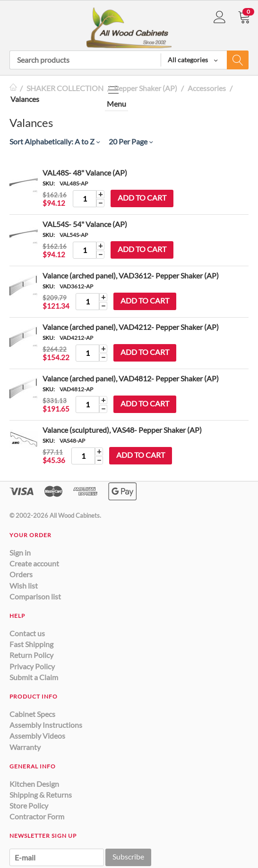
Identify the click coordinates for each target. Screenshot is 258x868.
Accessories (207, 88)
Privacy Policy (32, 666)
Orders (21, 574)
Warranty (25, 747)
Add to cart (142, 198)
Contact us (27, 633)
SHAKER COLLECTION (65, 88)
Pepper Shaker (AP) (146, 88)
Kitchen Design (34, 784)
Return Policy (31, 655)
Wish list (24, 586)
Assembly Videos (37, 736)
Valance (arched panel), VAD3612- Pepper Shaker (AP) (131, 275)
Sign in (20, 552)
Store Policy (29, 805)
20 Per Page (131, 141)
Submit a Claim (34, 677)
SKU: (49, 183)
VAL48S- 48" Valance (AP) (85, 173)
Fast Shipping (31, 644)
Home (13, 88)
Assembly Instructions (46, 725)
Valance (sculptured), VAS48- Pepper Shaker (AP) (122, 430)
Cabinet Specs (32, 714)
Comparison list (35, 596)
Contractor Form (37, 816)
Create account (34, 563)
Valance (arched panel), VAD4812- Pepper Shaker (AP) (131, 378)
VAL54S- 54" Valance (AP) (85, 224)
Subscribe (128, 856)
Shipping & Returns (41, 795)
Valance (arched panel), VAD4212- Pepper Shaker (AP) (131, 327)
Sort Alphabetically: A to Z (55, 141)
